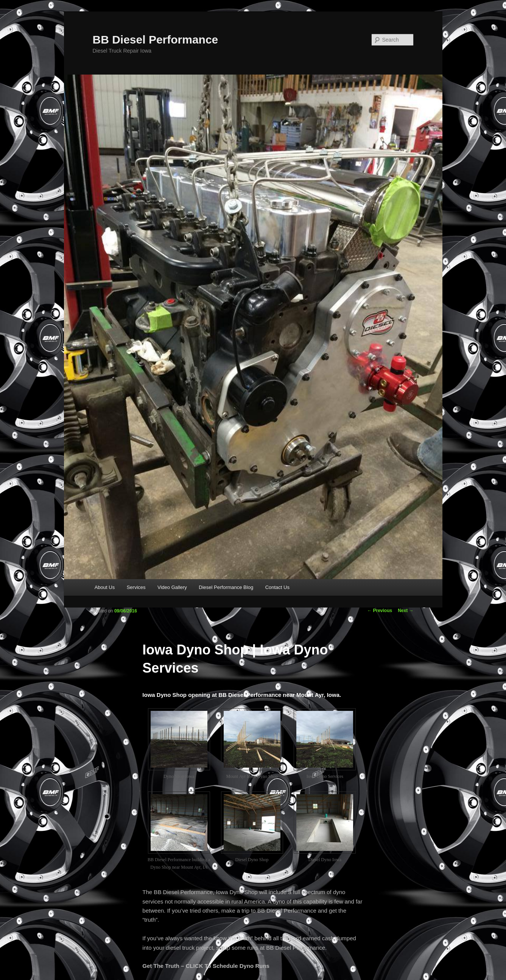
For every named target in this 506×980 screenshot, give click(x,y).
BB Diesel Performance (156, 40)
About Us (105, 587)
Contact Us (277, 587)
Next (406, 611)
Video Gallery (172, 587)
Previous (380, 611)
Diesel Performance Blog (226, 587)
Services (136, 587)
